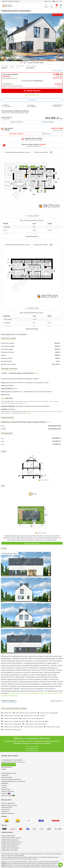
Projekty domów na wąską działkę (49, 713)
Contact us (6, 793)
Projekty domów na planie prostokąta (33, 727)
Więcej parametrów (57, 71)
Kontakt (4, 769)
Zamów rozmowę (16, 134)
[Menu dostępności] (4, 865)
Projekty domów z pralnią (53, 727)
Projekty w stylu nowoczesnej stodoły (39, 721)
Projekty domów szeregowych (10, 840)
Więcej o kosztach (16, 122)
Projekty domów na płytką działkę (12, 724)
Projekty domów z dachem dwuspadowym (33, 718)
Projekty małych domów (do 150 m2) (12, 842)
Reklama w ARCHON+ (8, 791)
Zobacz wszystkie (57, 701)
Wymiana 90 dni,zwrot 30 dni (57, 106)
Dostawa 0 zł (5, 811)
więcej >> (36, 373)
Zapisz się (32, 748)
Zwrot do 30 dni (6, 809)
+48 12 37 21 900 (57, 128)
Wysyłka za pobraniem (8, 813)
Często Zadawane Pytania (9, 773)
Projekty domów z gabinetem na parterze (14, 721)
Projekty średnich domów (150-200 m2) (26, 713)
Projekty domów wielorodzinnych (11, 844)
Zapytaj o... (48, 134)
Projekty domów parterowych (10, 850)
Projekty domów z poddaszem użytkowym (35, 716)
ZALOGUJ (48, 1)
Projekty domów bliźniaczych (10, 846)
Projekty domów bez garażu (11, 718)
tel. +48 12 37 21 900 (9, 765)
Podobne (32, 100)
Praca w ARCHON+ (7, 777)
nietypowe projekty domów (41, 693)
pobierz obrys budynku (32, 543)
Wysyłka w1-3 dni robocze (6, 106)
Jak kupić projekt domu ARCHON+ (11, 779)
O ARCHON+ (5, 775)
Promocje (4, 785)
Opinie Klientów (6, 789)
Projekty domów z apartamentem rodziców (36, 724)
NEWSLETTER (57, 1)
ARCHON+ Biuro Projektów (10, 756)
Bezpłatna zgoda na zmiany (9, 805)
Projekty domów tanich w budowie (11, 838)
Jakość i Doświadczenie (8, 803)
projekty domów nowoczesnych (20, 693)
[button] (32, 145)
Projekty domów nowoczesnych (12, 716)
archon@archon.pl (7, 767)
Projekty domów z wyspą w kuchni (13, 730)
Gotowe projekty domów (8, 836)
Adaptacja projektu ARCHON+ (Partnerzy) (13, 781)
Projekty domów (8, 713)
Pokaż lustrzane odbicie (10, 553)
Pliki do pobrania (48, 122)
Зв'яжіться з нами (8, 796)
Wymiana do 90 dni (7, 807)
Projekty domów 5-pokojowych (12, 727)
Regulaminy (5, 783)
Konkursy (4, 787)
